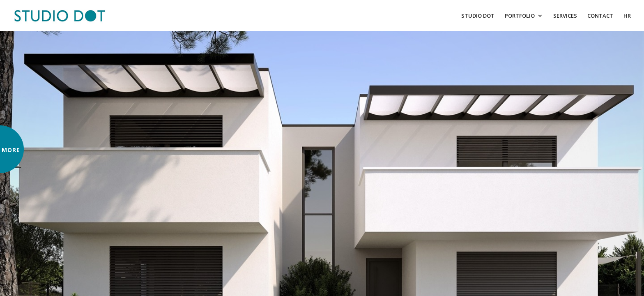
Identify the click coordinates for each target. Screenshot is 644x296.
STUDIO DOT (478, 16)
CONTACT (600, 16)
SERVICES (565, 16)
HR (627, 16)
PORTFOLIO (520, 16)
